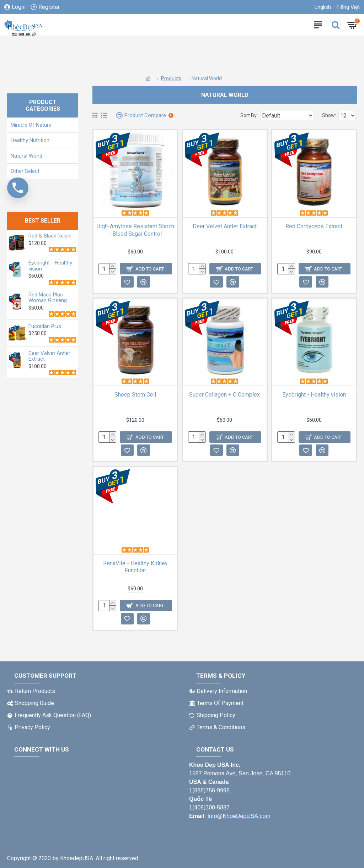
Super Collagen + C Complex (224, 395)
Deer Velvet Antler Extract (49, 356)
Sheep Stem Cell (135, 395)
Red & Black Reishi (50, 236)
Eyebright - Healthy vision (50, 266)
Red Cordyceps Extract (314, 226)
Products (171, 78)
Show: (329, 115)
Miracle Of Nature (31, 125)
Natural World (26, 156)
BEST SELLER (43, 221)
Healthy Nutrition (30, 140)
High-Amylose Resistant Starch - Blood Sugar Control (135, 230)
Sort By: (249, 115)
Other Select (25, 171)
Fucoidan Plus (45, 326)
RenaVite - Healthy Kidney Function (135, 567)
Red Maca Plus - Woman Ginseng (48, 298)
